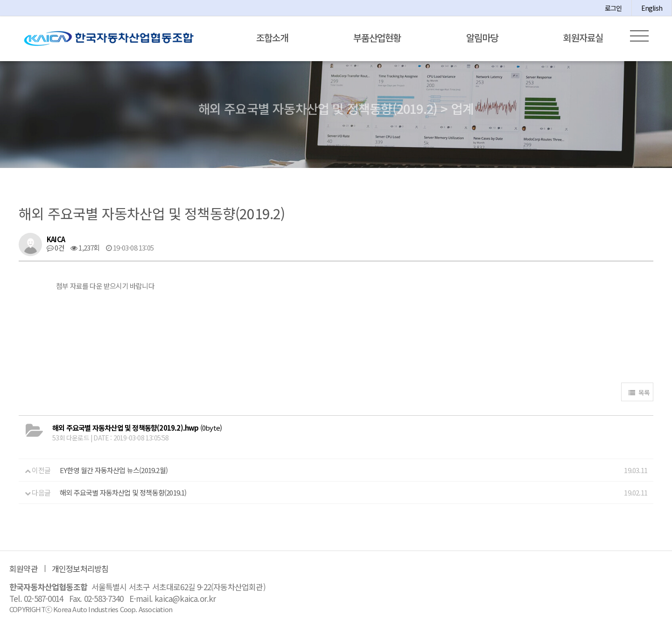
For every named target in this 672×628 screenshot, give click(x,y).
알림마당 (482, 38)
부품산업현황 (377, 38)
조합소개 (272, 38)
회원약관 (24, 569)
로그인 (613, 8)
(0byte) (137, 428)
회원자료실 (583, 38)
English (652, 8)
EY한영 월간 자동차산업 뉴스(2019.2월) (114, 470)
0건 (56, 248)
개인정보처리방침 (80, 569)
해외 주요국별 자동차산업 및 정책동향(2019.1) (123, 492)
